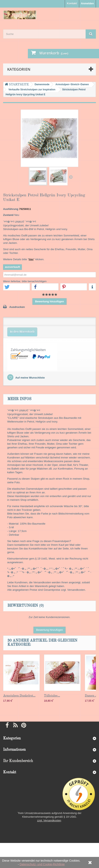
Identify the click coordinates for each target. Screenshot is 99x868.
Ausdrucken (17, 307)
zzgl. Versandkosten (49, 820)
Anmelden (87, 3)
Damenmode (42, 84)
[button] (16, 287)
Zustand (8, 215)
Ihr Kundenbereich (18, 761)
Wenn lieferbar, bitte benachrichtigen (25, 281)
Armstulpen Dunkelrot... (19, 696)
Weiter (71, 177)
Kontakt (72, 3)
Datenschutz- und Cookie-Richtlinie (42, 864)
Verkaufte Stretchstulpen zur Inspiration (32, 90)
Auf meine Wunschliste (30, 378)
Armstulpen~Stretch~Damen (72, 84)
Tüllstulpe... (52, 696)
